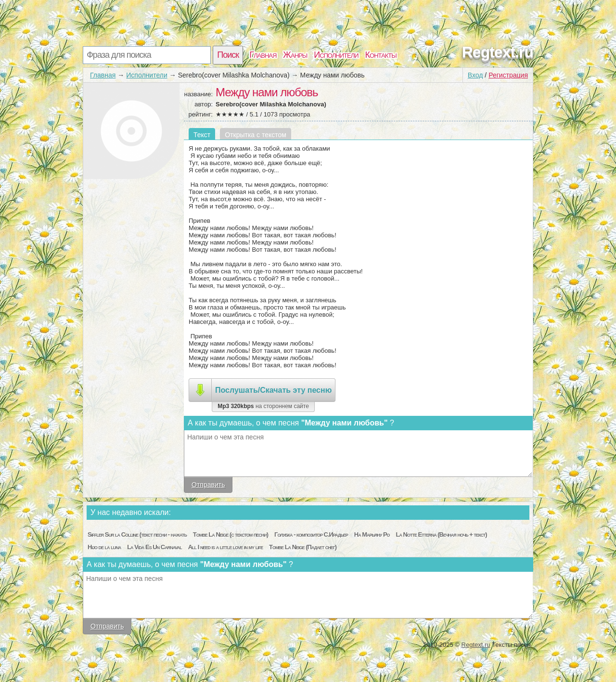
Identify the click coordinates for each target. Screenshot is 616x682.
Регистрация (508, 75)
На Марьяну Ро (372, 534)
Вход (475, 75)
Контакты (381, 55)
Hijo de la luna (104, 547)
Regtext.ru (498, 52)
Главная (263, 55)
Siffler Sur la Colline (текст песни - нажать (137, 534)
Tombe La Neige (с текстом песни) (231, 534)
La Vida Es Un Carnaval (154, 547)
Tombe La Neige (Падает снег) (303, 547)
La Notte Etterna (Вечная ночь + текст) (441, 534)
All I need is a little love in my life (226, 547)
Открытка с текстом (256, 135)
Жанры (295, 55)
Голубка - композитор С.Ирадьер (311, 534)
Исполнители (336, 55)
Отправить (208, 485)
